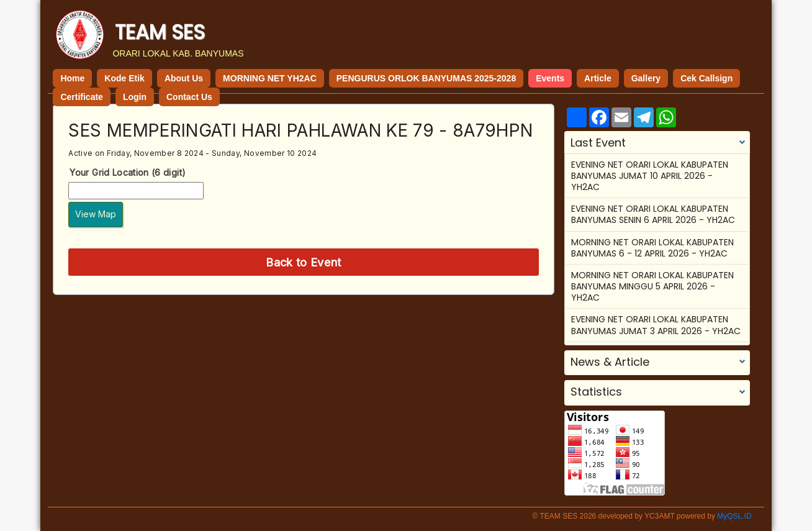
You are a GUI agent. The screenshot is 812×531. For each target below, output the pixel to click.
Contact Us (189, 97)
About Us (184, 78)
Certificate (81, 97)
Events (550, 78)
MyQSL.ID (734, 516)
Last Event (598, 143)
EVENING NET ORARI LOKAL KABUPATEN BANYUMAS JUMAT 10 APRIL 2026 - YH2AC (650, 176)
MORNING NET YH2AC (270, 78)
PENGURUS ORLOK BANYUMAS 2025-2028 (426, 78)
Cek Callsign (706, 78)
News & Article (610, 362)
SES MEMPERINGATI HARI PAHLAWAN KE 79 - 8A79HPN (300, 130)
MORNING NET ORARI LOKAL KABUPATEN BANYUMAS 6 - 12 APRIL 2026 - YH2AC (652, 248)
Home (72, 78)
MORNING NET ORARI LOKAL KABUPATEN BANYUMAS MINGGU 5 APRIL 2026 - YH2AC (652, 286)
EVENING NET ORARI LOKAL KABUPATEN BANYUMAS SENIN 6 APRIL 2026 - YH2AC (653, 214)
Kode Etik (124, 78)
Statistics (596, 392)
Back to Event (304, 262)
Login (135, 97)
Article (598, 78)
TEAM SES (160, 32)
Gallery (646, 78)
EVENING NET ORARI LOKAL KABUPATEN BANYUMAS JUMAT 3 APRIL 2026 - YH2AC (656, 325)
